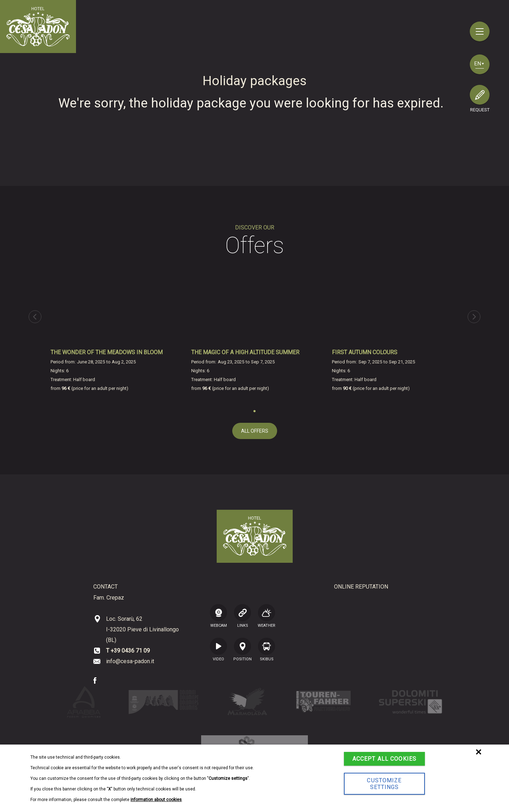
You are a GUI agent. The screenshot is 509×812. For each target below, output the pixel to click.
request (480, 110)
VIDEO (218, 649)
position (242, 649)
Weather (267, 616)
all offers (255, 431)
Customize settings (384, 784)
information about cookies (156, 800)
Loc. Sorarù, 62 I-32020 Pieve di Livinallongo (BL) (142, 629)
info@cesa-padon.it (130, 661)
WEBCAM (218, 616)
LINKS (242, 616)
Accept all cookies (384, 759)
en (479, 64)
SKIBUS (267, 649)
